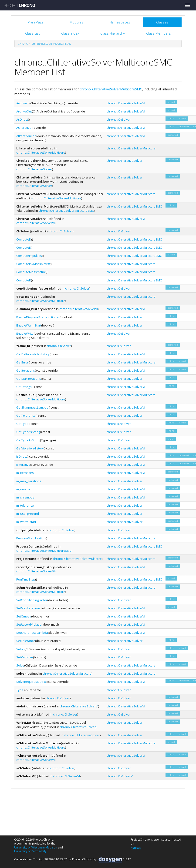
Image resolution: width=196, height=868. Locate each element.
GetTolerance (26, 416)
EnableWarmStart (29, 325)
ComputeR (24, 280)
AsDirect (22, 119)
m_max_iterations (29, 481)
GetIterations (26, 370)
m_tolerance (25, 505)
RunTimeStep (26, 579)
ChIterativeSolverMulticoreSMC (51, 44)
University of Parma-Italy (30, 851)
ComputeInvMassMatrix (33, 264)
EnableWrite (25, 333)
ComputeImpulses (29, 256)
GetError (22, 362)
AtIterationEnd (26, 136)
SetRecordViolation (30, 624)
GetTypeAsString (28, 432)
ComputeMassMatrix (31, 272)
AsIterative (24, 128)
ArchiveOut (24, 111)
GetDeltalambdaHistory (33, 354)
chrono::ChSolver (119, 119)
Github (136, 848)
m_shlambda (25, 497)
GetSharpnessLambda (32, 407)
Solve (20, 665)
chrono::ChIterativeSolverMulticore (41, 152)
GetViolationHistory (30, 448)
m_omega (23, 489)
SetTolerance (26, 641)
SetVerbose (25, 657)
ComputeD (24, 239)
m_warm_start (26, 522)
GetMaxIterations (29, 379)
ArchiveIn (23, 103)
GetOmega (24, 387)
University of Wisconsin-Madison (36, 847)
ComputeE (24, 248)
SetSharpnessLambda (32, 633)
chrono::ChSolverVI (66, 776)
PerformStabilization (31, 538)
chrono (23, 44)
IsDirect (22, 456)
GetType (22, 424)
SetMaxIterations (28, 608)
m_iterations (25, 473)
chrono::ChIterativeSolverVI (126, 103)
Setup (20, 649)
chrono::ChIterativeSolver (34, 169)
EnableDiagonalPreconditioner (38, 317)
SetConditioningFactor (32, 600)
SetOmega (24, 616)
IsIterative (23, 465)
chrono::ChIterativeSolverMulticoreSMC (111, 89)
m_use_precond (28, 514)
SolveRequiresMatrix (31, 682)
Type (20, 690)
